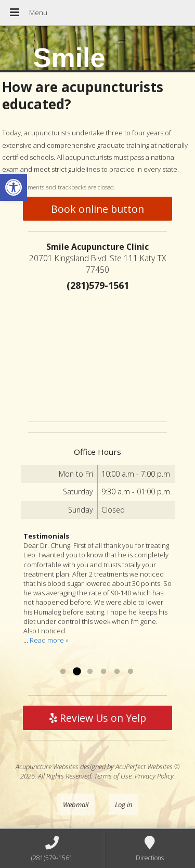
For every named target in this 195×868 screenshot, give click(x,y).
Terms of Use (113, 776)
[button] (14, 187)
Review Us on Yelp (98, 718)
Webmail (76, 805)
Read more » (49, 640)
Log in (123, 805)
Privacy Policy (154, 776)
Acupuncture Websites (47, 767)
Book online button (97, 209)
